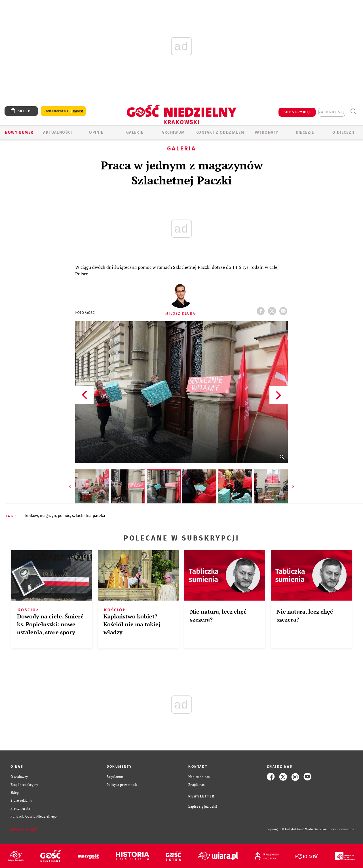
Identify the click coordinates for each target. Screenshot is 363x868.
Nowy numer (19, 132)
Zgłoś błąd (24, 829)
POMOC (64, 516)
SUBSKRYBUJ (297, 112)
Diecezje (305, 132)
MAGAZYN (48, 516)
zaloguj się (332, 112)
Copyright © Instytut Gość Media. (291, 829)
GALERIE (135, 132)
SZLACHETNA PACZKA (89, 516)
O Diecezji (343, 132)
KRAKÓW (32, 516)
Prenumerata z (63, 111)
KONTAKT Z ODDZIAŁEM (220, 132)
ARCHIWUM (173, 132)
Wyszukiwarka (353, 111)
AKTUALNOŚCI (58, 132)
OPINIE (96, 132)
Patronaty (267, 132)
